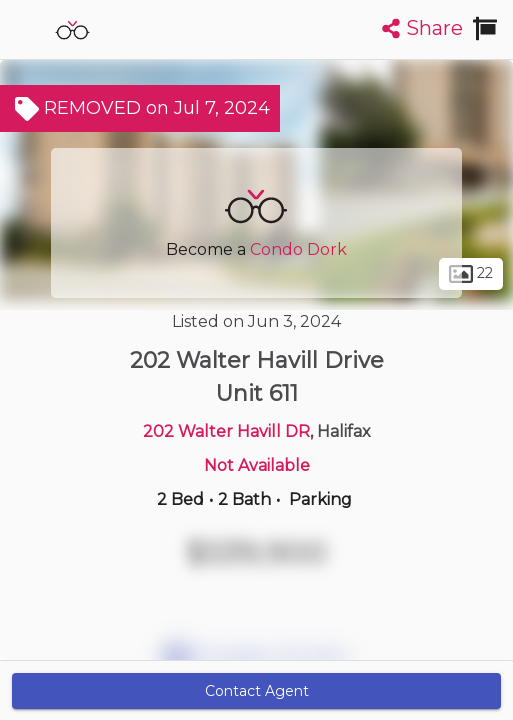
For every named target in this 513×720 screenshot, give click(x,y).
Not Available (257, 465)
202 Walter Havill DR (226, 431)
